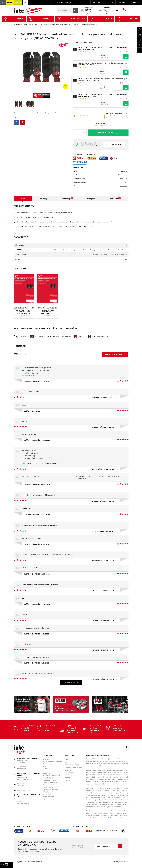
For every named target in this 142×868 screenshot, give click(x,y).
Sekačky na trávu (49, 785)
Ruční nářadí (48, 794)
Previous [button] (12, 729)
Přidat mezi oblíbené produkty (24, 113)
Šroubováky (47, 764)
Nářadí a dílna (71, 19)
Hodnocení (115, 198)
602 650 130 (21, 786)
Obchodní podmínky (72, 765)
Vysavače (47, 773)
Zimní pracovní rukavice (88, 25)
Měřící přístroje (49, 797)
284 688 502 (21, 767)
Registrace (109, 3)
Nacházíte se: (18, 25)
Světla (45, 769)
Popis (23, 199)
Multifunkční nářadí (50, 780)
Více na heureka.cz (71, 682)
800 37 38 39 (89, 145)
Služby (101, 19)
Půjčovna (128, 19)
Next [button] (130, 729)
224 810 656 (21, 784)
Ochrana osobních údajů (74, 768)
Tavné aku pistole (50, 778)
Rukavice (75, 25)
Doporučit (49, 113)
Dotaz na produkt (114, 145)
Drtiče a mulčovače (50, 790)
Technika (40, 19)
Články (67, 762)
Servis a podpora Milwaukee (71, 771)
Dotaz (39, 113)
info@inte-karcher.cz (25, 790)
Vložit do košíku (108, 132)
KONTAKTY (121, 3)
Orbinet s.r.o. (124, 862)
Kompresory (48, 771)
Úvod (25, 25)
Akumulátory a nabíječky (52, 762)
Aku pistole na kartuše (51, 776)
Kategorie (91, 199)
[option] (42, 67)
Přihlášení (97, 3)
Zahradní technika (50, 783)
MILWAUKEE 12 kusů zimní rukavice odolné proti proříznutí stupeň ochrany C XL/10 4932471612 (43, 27)
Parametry (43, 199)
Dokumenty (67, 198)
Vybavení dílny (45, 25)
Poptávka (68, 775)
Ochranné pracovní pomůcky (61, 25)
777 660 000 (21, 769)
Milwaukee (124, 186)
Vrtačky (46, 759)
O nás (67, 759)
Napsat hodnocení (116, 354)
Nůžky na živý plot (50, 787)
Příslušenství (48, 792)
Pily (44, 766)
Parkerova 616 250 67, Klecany (27, 760)
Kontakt (68, 780)
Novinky (14, 19)
